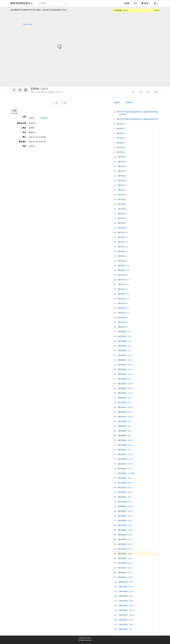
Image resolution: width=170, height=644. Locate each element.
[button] (156, 3)
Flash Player (27, 24)
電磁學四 (44, 118)
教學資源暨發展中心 (22, 3)
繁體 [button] (146, 3)
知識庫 (32, 118)
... (37, 118)
